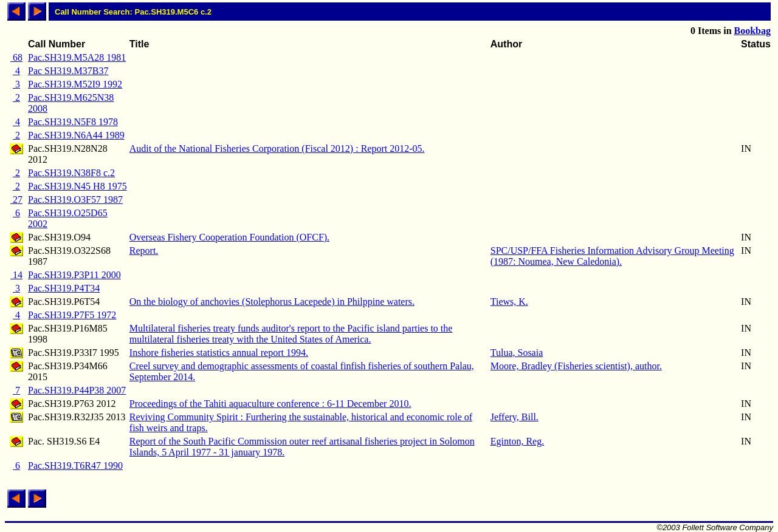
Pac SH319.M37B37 (68, 71)
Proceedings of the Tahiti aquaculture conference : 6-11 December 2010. (270, 404)
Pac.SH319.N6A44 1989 (76, 135)
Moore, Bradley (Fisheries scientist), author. (576, 366)
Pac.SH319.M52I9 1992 (75, 84)
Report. (144, 251)
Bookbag (752, 31)
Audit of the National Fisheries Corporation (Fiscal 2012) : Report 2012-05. (277, 148)
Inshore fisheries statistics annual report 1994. (219, 353)
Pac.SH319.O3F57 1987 (75, 199)
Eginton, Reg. (517, 441)
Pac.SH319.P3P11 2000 (74, 275)
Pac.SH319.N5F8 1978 (73, 122)
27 (16, 199)
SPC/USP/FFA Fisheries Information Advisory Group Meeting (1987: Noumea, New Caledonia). (612, 256)
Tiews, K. (509, 302)
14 (16, 275)
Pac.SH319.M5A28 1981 (77, 57)
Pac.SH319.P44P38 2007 (77, 390)
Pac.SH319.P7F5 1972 (72, 315)
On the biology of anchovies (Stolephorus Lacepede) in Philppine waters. (272, 302)
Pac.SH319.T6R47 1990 (75, 465)
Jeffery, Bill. (515, 417)
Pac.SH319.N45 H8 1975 (77, 186)
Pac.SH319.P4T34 (64, 288)
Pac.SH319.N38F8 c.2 (71, 173)
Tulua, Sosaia (517, 353)
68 (16, 57)
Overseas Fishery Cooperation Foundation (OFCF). (229, 237)
